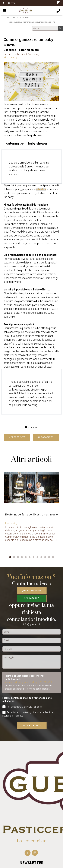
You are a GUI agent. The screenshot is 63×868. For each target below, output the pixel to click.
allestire (41, 189)
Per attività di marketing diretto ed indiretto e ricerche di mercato (28, 714)
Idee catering (11, 57)
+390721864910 (32, 591)
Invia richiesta (32, 725)
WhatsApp (32, 598)
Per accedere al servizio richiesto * (23, 707)
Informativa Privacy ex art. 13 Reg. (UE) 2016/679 (28, 682)
